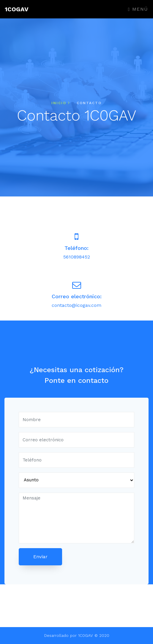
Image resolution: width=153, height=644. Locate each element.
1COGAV (17, 9)
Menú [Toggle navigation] (138, 9)
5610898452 (77, 257)
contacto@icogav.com (76, 305)
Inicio (61, 103)
